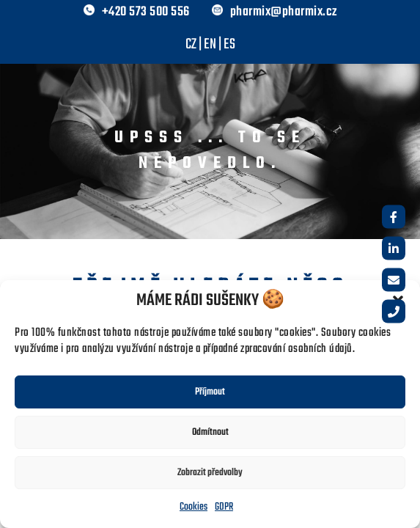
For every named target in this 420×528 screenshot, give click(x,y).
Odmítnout (210, 432)
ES (229, 44)
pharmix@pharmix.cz (284, 12)
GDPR (224, 507)
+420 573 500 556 (146, 12)
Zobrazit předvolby (210, 473)
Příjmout (210, 392)
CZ (191, 44)
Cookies (194, 507)
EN (210, 44)
